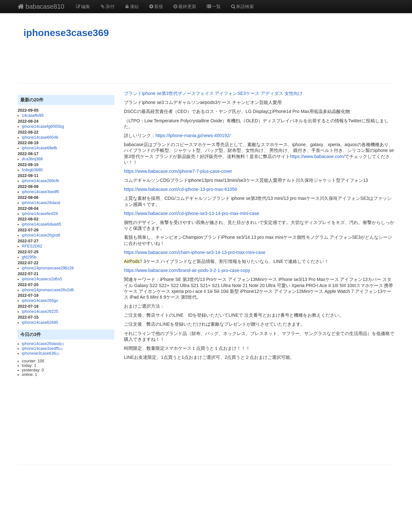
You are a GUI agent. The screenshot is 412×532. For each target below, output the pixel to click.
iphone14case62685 (40, 322)
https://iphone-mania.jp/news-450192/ (193, 135)
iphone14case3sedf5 (41, 192)
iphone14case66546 (40, 137)
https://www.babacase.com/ (317, 156)
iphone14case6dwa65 (42, 224)
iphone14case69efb (40, 148)
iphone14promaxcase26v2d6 (48, 290)
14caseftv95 (33, 116)
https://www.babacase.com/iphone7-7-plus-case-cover (178, 171)
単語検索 (242, 6)
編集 (83, 6)
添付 (107, 6)
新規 (156, 6)
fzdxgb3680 (32, 170)
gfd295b (29, 257)
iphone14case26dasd (41, 203)
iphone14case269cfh (41, 181)
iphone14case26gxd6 (41, 235)
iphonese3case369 (66, 33)
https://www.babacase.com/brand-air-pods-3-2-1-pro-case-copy (187, 270)
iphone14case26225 (40, 312)
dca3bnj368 (32, 159)
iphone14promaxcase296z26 (48, 268)
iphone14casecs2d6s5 (42, 279)
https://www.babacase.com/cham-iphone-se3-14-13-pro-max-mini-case (195, 252)
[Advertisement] (206, 61)
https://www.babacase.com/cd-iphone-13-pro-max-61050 (181, 189)
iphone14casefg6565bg (43, 126)
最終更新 (185, 6)
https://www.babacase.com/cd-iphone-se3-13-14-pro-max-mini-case (192, 213)
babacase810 (41, 6)
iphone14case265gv (40, 301)
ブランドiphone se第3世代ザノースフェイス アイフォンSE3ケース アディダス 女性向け (213, 93)
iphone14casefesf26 (40, 214)
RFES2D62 (32, 246)
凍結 (132, 6)
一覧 (213, 6)
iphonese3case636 (41, 353)
